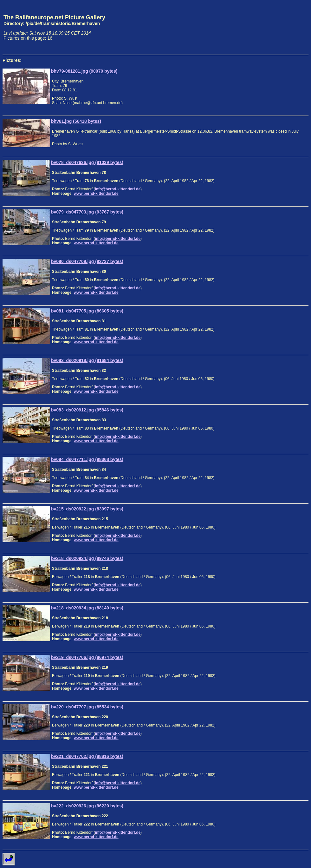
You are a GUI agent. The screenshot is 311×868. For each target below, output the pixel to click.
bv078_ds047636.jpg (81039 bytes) (87, 162)
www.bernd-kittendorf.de (96, 194)
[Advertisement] (279, 27)
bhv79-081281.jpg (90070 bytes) (84, 71)
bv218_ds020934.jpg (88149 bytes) (87, 608)
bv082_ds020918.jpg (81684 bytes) (87, 360)
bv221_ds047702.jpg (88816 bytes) (87, 756)
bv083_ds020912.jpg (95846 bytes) (87, 410)
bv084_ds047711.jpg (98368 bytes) (87, 459)
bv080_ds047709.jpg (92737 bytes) (87, 261)
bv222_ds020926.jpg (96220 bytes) (87, 806)
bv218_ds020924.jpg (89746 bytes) (87, 558)
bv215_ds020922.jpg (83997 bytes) (87, 509)
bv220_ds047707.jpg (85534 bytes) (87, 707)
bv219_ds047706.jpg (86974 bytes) (87, 657)
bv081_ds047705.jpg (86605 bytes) (87, 311)
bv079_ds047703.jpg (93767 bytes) (87, 212)
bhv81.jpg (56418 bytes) (76, 121)
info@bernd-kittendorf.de (118, 189)
